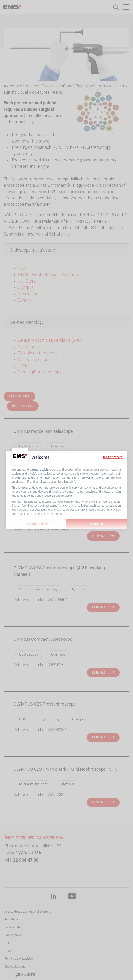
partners (36, 470)
